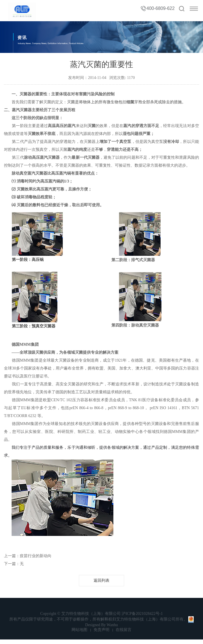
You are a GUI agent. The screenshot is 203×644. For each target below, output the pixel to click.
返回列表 (101, 580)
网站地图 (79, 630)
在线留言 (124, 630)
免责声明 (101, 630)
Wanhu (112, 625)
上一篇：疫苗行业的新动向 (28, 556)
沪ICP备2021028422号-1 (142, 614)
